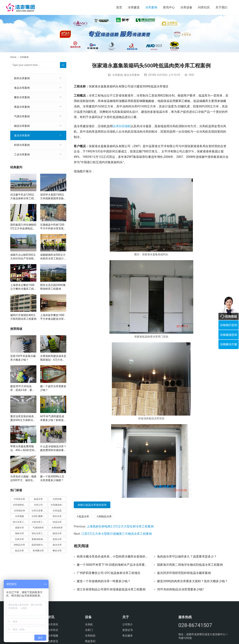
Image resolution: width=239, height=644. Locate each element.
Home (13, 57)
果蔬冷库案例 (22, 107)
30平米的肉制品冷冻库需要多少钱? (180, 589)
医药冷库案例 (22, 78)
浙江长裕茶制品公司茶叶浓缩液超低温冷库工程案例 (111, 589)
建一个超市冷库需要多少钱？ (53, 388)
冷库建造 (134, 7)
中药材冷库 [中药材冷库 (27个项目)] (19, 499)
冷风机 (89, 624)
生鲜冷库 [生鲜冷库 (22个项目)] (19, 539)
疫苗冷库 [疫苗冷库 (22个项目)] (57, 539)
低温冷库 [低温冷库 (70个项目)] (38, 499)
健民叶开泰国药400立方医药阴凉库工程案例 (23, 317)
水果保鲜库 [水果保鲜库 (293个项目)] (57, 528)
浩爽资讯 (53, 641)
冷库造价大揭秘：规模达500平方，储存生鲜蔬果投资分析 (23, 479)
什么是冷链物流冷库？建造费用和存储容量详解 (53, 448)
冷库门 (89, 630)
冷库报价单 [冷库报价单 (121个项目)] (19, 511)
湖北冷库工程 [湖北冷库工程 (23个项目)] (38, 533)
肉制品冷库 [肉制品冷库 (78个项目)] (19, 545)
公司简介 (128, 624)
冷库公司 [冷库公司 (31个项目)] (38, 505)
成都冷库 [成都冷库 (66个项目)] (19, 528)
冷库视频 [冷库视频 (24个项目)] (19, 516)
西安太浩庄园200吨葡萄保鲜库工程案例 (53, 287)
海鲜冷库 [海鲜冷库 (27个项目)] (19, 533)
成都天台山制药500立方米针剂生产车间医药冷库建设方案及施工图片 (23, 257)
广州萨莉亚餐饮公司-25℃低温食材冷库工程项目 (109, 573)
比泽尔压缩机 (122, 126)
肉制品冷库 (105, 516)
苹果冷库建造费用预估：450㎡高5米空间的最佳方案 (22, 448)
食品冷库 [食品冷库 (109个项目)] (19, 551)
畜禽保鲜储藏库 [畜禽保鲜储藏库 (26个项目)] (39, 539)
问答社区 (204, 7)
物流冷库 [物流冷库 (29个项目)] (57, 533)
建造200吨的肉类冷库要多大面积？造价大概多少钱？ (192, 581)
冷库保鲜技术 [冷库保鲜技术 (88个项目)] (19, 505)
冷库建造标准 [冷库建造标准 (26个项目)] (57, 505)
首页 (119, 7)
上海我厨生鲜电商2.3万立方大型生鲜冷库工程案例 (120, 526)
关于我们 (221, 7)
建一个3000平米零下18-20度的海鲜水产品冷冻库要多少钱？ (113, 565)
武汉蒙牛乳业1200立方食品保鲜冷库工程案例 (23, 197)
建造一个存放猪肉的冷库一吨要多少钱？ (104, 581)
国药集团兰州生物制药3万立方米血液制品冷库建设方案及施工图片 (23, 227)
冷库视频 (53, 636)
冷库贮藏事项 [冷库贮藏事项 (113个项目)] (38, 516)
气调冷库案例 (22, 116)
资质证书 (128, 630)
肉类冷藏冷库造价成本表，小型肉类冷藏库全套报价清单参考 (113, 557)
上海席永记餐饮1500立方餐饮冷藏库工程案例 (23, 287)
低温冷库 (84, 516)
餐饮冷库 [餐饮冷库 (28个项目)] (57, 551)
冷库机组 (90, 636)
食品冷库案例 (22, 88)
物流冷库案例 (22, 126)
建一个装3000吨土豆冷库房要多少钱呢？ (52, 478)
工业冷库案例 (22, 154)
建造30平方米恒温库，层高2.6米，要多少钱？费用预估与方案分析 (23, 388)
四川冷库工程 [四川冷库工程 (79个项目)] (19, 522)
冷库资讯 (53, 624)
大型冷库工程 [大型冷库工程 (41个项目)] (38, 522)
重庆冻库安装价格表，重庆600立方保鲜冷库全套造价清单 (23, 418)
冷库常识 (53, 630)
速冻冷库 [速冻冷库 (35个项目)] (57, 545)
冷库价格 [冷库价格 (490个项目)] (57, 499)
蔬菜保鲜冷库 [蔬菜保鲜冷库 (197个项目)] (38, 545)
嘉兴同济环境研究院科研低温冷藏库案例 (184, 573)
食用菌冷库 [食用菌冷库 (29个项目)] (38, 551)
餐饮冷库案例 (22, 97)
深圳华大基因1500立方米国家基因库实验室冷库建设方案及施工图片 (53, 197)
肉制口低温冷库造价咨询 (92, 505)
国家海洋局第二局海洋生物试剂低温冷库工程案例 (190, 565)
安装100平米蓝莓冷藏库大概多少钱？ (23, 358)
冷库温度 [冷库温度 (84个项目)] (57, 511)
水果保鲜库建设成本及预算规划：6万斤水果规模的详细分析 (53, 358)
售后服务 (128, 636)
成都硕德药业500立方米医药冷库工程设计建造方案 (53, 257)
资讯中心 (169, 7)
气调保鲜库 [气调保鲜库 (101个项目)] (38, 528)
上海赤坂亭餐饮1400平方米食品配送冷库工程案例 (53, 317)
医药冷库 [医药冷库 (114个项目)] (57, 516)
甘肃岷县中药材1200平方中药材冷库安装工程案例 (53, 227)
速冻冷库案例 (132, 75)
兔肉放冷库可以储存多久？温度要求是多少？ (187, 557)
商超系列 (90, 641)
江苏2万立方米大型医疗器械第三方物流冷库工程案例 (117, 534)
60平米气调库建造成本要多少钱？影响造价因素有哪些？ (53, 418)
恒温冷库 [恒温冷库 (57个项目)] (57, 522)
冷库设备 (186, 7)
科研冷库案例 (22, 145)
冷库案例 (151, 7)
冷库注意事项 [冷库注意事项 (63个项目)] (38, 511)
